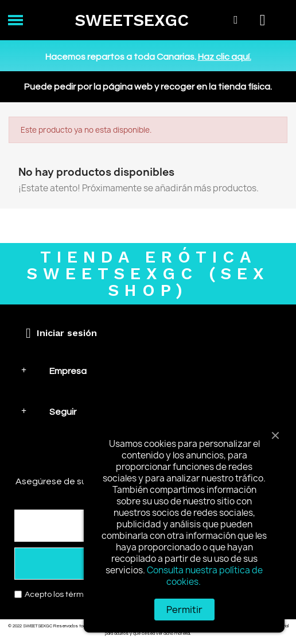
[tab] (148, 371)
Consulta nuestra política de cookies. (205, 576)
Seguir (63, 412)
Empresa (68, 371)
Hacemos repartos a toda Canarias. (148, 57)
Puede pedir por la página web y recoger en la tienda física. (148, 87)
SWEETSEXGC (132, 20)
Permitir (184, 610)
